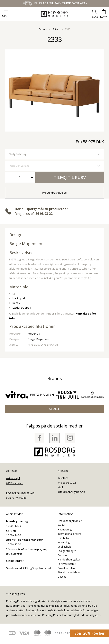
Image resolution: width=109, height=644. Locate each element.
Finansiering (65, 530)
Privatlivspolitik (66, 568)
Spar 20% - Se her (89, 633)
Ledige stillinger (67, 551)
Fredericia (34, 334)
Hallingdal (19, 298)
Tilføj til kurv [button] (70, 177)
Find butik (63, 538)
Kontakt (62, 525)
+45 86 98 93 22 (67, 483)
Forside (43, 29)
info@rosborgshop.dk (71, 492)
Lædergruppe (21, 308)
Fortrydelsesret (67, 564)
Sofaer (56, 29)
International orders (69, 534)
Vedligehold (65, 547)
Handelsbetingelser (69, 560)
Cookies (62, 555)
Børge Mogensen (26, 244)
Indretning (64, 542)
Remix (16, 303)
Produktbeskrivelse (54, 193)
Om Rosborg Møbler (70, 521)
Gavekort (63, 577)
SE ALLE (54, 409)
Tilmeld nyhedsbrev (69, 572)
